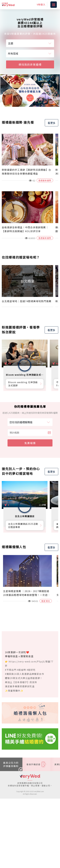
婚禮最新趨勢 (45, 180)
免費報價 (30, 443)
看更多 (52, 123)
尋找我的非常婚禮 (30, 64)
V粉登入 (41, 4)
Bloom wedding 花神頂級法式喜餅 (23, 384)
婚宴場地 (46, 601)
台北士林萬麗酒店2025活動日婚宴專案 (23, 525)
